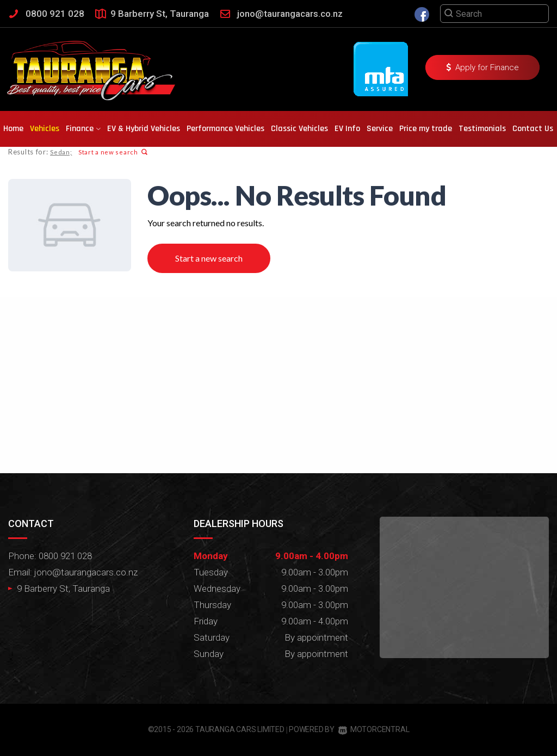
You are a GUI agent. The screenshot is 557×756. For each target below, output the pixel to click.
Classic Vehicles (299, 129)
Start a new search (113, 152)
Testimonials (482, 129)
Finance (83, 129)
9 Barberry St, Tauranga (160, 14)
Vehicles (45, 129)
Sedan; (61, 152)
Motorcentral (374, 729)
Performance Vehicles (225, 129)
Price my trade (426, 129)
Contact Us (533, 129)
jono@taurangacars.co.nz (290, 14)
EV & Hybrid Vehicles (144, 129)
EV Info (347, 129)
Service (380, 129)
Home (13, 129)
